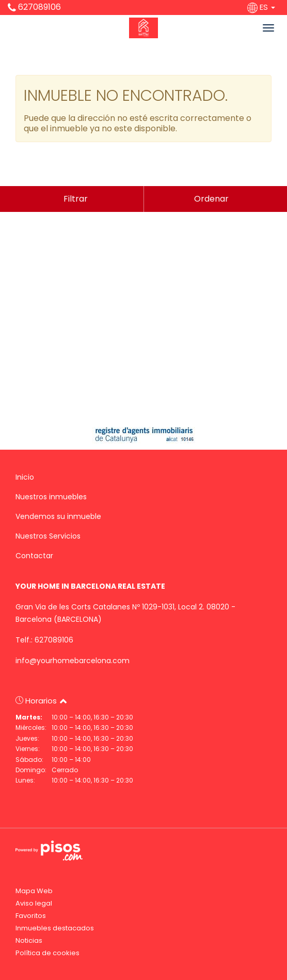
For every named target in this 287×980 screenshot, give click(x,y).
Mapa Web (34, 891)
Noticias (29, 940)
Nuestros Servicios (48, 536)
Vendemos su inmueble (58, 516)
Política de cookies (47, 953)
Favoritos (31, 916)
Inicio (25, 477)
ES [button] (262, 7)
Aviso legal (34, 903)
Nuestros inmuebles (51, 497)
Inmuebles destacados (55, 928)
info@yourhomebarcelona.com (73, 661)
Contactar (34, 556)
